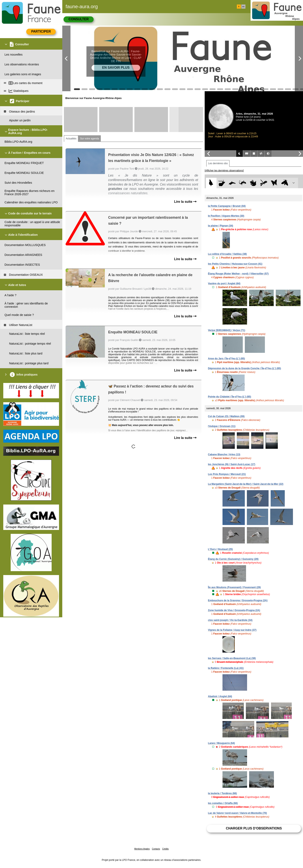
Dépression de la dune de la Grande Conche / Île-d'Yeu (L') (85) (244, 368)
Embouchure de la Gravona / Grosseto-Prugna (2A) (238, 600)
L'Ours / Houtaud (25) (220, 549)
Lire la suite (185, 202)
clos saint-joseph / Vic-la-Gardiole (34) (230, 620)
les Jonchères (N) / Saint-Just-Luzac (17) (232, 464)
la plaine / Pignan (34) (221, 226)
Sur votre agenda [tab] (90, 139)
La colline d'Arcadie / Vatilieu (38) (227, 254)
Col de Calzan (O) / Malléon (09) (226, 416)
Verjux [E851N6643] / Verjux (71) (226, 330)
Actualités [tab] (71, 139)
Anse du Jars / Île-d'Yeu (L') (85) (226, 359)
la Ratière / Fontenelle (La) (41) (226, 668)
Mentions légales (142, 849)
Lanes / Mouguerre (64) (221, 743)
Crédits (166, 849)
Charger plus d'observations (254, 828)
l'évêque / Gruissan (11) (222, 426)
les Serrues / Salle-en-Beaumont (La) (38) (232, 658)
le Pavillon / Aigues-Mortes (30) (226, 216)
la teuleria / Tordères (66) (222, 793)
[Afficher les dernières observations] (224, 171)
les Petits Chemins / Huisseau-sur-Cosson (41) (235, 264)
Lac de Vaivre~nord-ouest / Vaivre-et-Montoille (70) (237, 813)
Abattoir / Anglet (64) (220, 696)
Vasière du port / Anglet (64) (224, 284)
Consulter (78, 19)
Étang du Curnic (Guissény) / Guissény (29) (233, 559)
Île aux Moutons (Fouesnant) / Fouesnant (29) (234, 587)
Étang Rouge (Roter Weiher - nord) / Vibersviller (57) (238, 274)
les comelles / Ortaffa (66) (223, 803)
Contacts (156, 849)
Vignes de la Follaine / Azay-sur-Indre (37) (232, 630)
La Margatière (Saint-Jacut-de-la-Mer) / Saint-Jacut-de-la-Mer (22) (246, 484)
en (243, 7)
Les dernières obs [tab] (218, 163)
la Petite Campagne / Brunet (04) (227, 206)
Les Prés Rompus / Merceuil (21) (227, 474)
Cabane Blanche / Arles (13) (224, 455)
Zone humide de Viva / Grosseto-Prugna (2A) (234, 610)
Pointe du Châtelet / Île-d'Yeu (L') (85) (229, 397)
